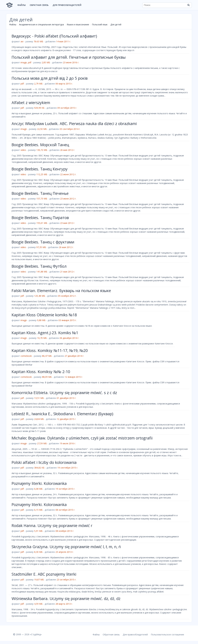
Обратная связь (39, 5)
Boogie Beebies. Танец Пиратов (40, 217)
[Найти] (188, 5)
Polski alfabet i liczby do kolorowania (44, 462)
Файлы (22, 5)
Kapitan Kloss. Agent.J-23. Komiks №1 (45, 333)
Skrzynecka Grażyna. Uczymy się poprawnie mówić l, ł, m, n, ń (66, 547)
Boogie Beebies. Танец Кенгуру (40, 169)
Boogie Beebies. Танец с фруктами (43, 242)
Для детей (116, 24)
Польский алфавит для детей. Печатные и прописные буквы (69, 57)
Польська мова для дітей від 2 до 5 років (50, 78)
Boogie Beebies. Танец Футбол (39, 266)
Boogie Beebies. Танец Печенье (40, 193)
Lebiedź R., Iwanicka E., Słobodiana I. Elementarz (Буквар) (62, 414)
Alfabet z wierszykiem (31, 102)
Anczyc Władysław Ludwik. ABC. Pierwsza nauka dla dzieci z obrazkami (74, 123)
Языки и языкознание (78, 24)
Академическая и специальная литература (41, 24)
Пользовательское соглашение (167, 635)
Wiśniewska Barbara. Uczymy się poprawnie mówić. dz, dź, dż (66, 598)
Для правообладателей (67, 5)
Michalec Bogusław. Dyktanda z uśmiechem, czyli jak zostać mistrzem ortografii (82, 438)
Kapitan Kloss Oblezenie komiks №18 (44, 315)
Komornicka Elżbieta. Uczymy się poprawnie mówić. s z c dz (64, 393)
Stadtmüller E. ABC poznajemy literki (44, 574)
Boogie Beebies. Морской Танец (40, 145)
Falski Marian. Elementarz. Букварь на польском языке (61, 291)
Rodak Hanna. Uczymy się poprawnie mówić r (52, 525)
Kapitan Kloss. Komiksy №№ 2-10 (41, 372)
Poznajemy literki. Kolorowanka (39, 483)
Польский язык (100, 24)
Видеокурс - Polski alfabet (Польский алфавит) (54, 36)
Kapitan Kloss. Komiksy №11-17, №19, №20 (50, 350)
